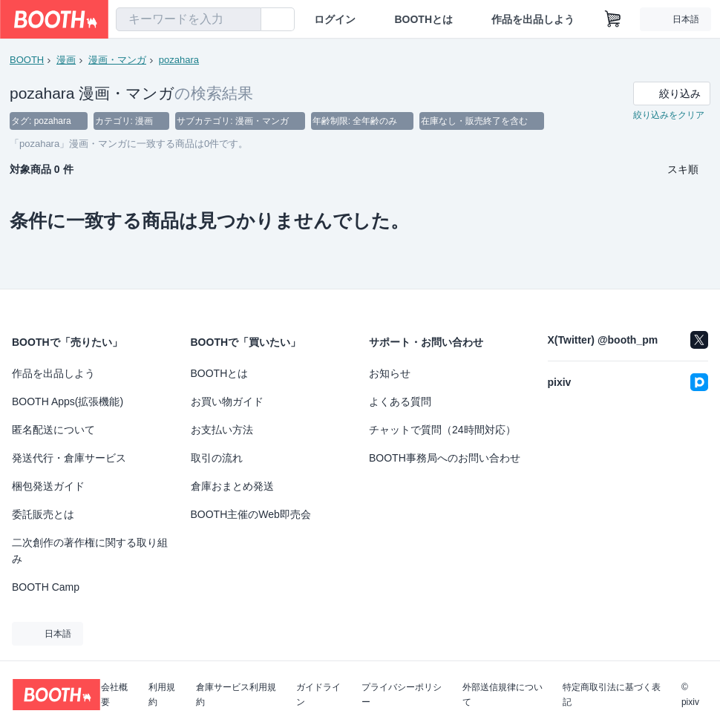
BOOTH (27, 60)
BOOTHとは (423, 19)
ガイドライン (318, 695)
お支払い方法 (222, 430)
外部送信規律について (503, 695)
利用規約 (162, 695)
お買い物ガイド (227, 401)
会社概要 (114, 695)
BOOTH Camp (46, 587)
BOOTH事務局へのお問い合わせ (445, 458)
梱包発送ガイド (48, 486)
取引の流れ (217, 458)
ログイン (335, 19)
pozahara (179, 60)
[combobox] (189, 19)
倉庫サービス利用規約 (236, 695)
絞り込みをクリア (669, 116)
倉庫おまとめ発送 (232, 486)
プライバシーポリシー (402, 695)
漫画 (66, 60)
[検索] (246, 20)
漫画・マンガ (117, 60)
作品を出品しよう (533, 19)
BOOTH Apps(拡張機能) (68, 401)
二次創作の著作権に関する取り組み (90, 551)
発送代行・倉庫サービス (69, 458)
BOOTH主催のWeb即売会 (251, 514)
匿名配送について (53, 430)
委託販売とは (43, 514)
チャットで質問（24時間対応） (442, 430)
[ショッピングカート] (613, 19)
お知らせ (390, 373)
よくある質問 (400, 401)
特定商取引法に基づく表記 (612, 695)
